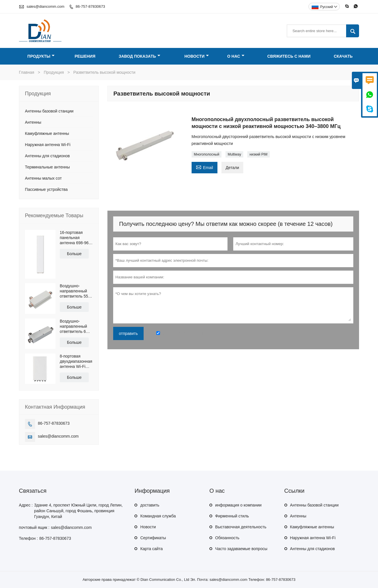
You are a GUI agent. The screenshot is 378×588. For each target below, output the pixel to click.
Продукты (41, 56)
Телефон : (28, 538)
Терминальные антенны (47, 167)
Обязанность (227, 538)
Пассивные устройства (46, 189)
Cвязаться (33, 491)
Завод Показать (139, 56)
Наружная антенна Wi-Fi (48, 145)
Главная (27, 72)
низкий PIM (259, 154)
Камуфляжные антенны (47, 133)
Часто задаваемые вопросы (241, 549)
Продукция (54, 72)
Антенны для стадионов (47, 156)
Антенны (33, 122)
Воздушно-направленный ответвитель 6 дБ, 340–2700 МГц (73, 326)
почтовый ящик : (34, 527)
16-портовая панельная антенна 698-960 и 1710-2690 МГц (76, 238)
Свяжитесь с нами (289, 56)
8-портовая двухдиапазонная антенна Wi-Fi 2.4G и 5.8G (76, 361)
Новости (197, 56)
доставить (150, 505)
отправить (128, 333)
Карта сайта (151, 549)
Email (205, 167)
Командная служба (158, 516)
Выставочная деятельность (241, 527)
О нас (236, 56)
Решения (85, 56)
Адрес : (26, 505)
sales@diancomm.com (45, 6)
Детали (233, 168)
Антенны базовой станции (49, 111)
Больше (74, 254)
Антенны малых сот (43, 178)
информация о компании (238, 505)
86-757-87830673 (90, 6)
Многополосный (207, 154)
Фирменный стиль (232, 516)
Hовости (148, 527)
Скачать (343, 56)
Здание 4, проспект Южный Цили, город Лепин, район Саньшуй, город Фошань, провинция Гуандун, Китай (78, 511)
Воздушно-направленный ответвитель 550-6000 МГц (76, 291)
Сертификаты (153, 538)
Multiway (235, 154)
